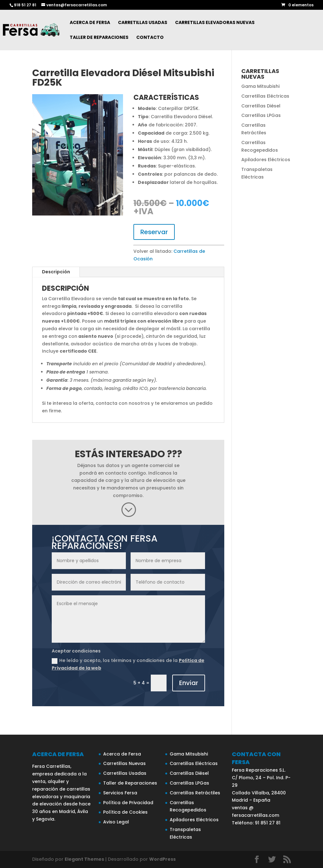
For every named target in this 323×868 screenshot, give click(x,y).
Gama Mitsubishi (260, 86)
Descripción (56, 272)
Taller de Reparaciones (99, 38)
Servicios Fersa (120, 793)
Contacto (150, 38)
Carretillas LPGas (261, 115)
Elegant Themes (84, 859)
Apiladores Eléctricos (266, 160)
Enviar (189, 683)
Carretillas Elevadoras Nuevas (215, 23)
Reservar (154, 232)
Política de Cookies (125, 812)
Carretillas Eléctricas (265, 96)
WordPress (162, 859)
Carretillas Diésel (261, 106)
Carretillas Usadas (143, 23)
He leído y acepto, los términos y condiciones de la (128, 664)
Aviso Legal (116, 822)
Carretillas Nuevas (124, 763)
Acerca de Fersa (90, 23)
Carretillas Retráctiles (195, 793)
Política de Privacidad (128, 803)
